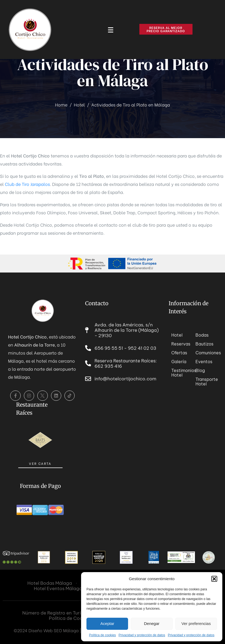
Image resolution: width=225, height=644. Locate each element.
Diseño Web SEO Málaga (54, 630)
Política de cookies (103, 635)
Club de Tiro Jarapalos (27, 184)
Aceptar (107, 623)
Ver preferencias (196, 623)
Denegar (152, 623)
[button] (214, 579)
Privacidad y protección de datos (142, 635)
